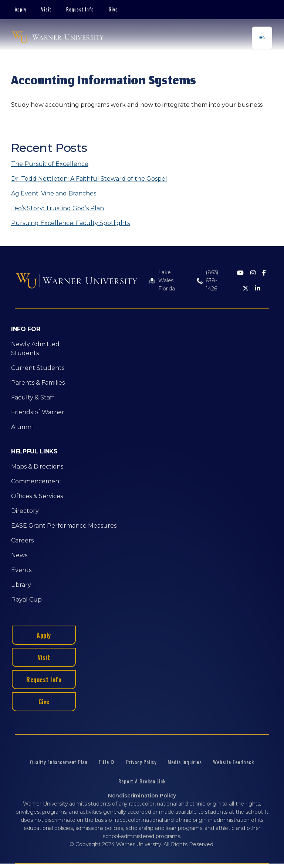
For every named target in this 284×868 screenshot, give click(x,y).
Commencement (36, 481)
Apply (21, 9)
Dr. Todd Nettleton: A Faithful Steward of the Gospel (89, 179)
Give (113, 9)
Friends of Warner (38, 412)
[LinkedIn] (258, 289)
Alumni (22, 427)
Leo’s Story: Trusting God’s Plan (58, 208)
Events (21, 570)
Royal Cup (26, 600)
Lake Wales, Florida (167, 280)
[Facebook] (264, 273)
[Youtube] (240, 273)
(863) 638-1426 (212, 280)
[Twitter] (246, 289)
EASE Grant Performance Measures (64, 526)
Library (21, 585)
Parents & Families (38, 383)
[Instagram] (253, 273)
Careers (22, 540)
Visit (46, 9)
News (19, 555)
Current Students (38, 368)
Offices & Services (37, 496)
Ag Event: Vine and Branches (54, 193)
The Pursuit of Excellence (50, 164)
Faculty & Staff (33, 397)
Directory (25, 511)
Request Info (80, 9)
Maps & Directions (37, 467)
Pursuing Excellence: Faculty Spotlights (70, 223)
